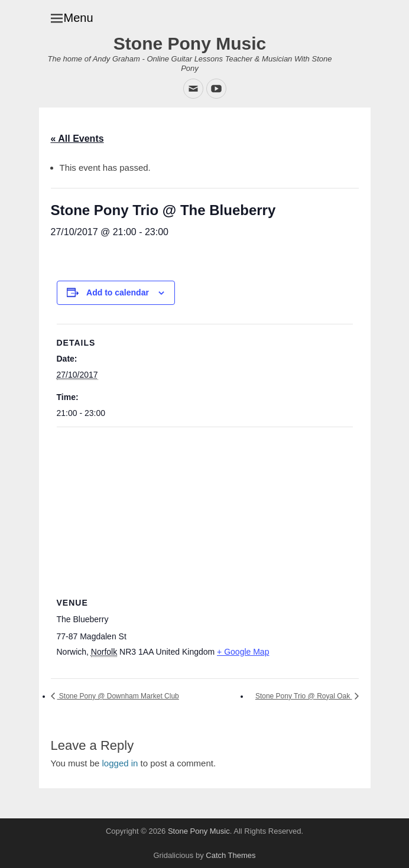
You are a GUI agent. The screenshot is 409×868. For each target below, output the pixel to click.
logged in (120, 763)
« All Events (77, 139)
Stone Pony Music (190, 43)
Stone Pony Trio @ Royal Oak (304, 696)
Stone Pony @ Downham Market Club (118, 696)
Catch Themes (231, 855)
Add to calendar (118, 292)
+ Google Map (243, 652)
